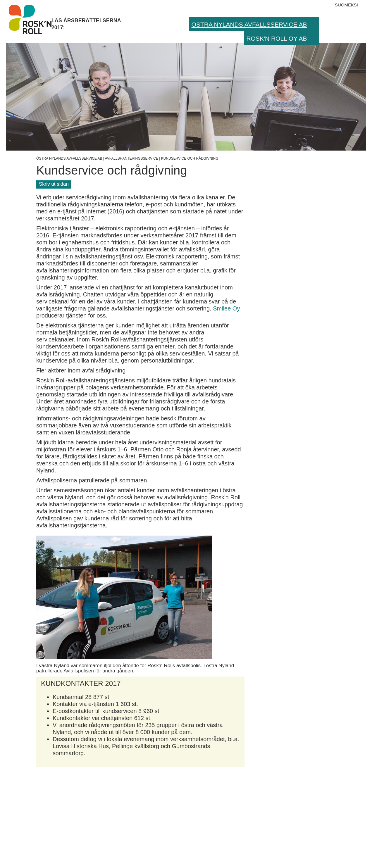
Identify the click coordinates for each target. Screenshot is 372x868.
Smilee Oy (226, 308)
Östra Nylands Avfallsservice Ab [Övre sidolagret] (69, 158)
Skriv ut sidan (54, 184)
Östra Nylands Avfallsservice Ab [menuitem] (249, 24)
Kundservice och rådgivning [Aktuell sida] (190, 158)
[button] (314, 24)
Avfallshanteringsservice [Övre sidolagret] (132, 158)
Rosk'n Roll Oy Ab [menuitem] (277, 38)
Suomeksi (346, 5)
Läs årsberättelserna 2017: (30, 19)
